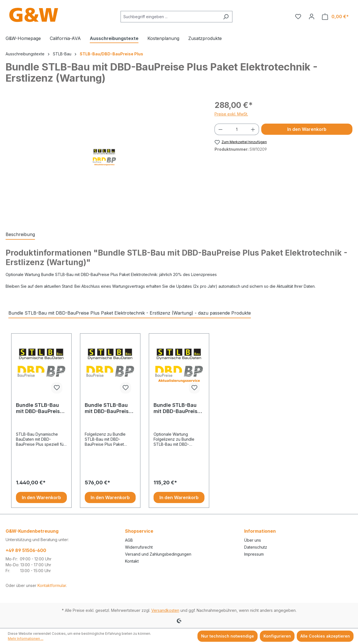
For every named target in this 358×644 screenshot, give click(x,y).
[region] (104, 159)
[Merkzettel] (298, 16)
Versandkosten (165, 610)
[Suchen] (226, 17)
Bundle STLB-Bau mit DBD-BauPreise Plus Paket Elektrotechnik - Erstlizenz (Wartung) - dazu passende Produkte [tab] (130, 313)
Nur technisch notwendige (228, 636)
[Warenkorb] (335, 17)
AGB (129, 540)
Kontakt (132, 561)
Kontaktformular (52, 585)
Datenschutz (256, 547)
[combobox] (170, 17)
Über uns (253, 540)
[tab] (20, 235)
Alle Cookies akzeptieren (325, 636)
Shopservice (139, 531)
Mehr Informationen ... (26, 639)
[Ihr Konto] (312, 16)
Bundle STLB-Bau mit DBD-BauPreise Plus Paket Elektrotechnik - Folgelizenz (108, 408)
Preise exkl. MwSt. (231, 114)
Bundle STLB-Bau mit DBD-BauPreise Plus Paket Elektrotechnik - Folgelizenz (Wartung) (177, 408)
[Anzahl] (237, 129)
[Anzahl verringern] (220, 129)
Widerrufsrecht (139, 547)
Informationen (260, 531)
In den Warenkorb (307, 129)
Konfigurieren (277, 636)
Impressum (254, 554)
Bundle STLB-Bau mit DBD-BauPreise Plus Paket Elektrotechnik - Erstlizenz (39, 408)
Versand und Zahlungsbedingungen (158, 554)
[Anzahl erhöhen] (253, 129)
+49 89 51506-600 (26, 550)
